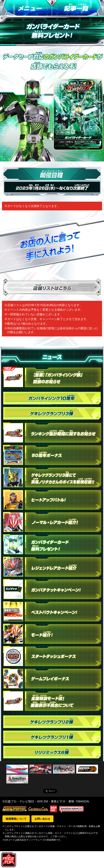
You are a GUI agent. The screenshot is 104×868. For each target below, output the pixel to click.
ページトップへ (9, 860)
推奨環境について (16, 819)
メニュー (26, 8)
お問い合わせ (42, 819)
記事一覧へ (78, 8)
